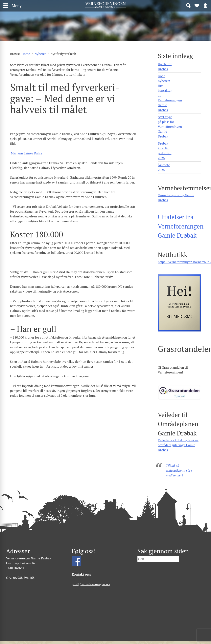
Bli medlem (197, 5)
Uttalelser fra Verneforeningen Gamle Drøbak (181, 226)
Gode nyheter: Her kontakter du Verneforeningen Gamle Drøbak (170, 93)
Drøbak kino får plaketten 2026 (165, 151)
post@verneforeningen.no (91, 584)
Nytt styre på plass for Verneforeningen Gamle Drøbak (170, 127)
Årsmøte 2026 (164, 167)
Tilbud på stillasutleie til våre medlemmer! (179, 470)
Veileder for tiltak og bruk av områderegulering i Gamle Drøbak (178, 445)
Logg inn (205, 5)
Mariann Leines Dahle (27, 153)
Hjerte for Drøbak (165, 66)
